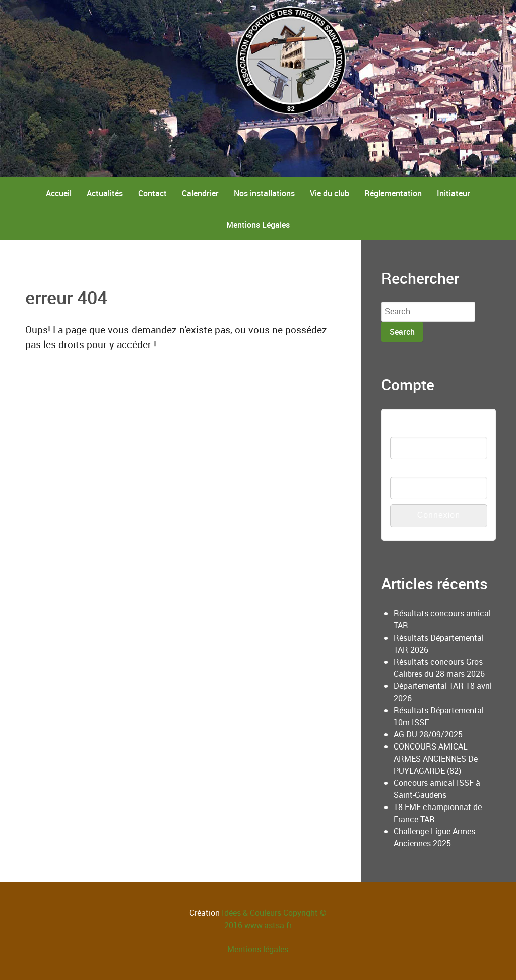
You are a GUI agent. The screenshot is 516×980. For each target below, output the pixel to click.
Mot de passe (414, 470)
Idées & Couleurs (251, 913)
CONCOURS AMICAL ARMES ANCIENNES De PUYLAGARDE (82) (436, 759)
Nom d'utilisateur (420, 430)
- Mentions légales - (258, 949)
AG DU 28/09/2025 (428, 734)
